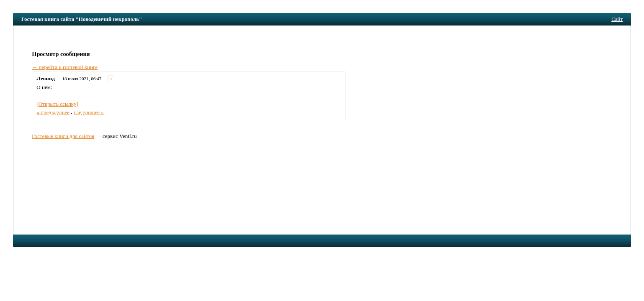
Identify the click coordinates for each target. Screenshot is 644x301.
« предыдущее (53, 112)
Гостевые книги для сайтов (63, 136)
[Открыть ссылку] (57, 104)
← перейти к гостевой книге (65, 67)
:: (111, 79)
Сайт (617, 19)
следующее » (89, 112)
